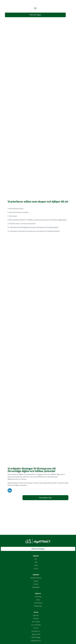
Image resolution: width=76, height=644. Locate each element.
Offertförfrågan (35, 15)
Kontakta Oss (45, 498)
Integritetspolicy (36, 641)
